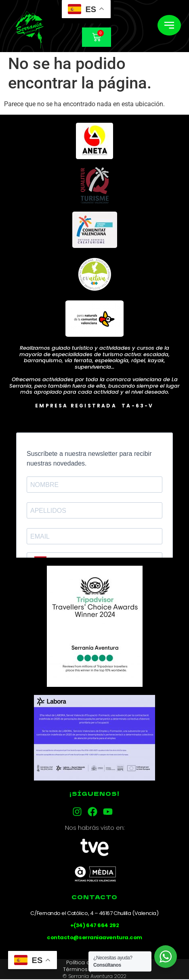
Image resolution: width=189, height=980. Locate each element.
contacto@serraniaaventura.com (94, 937)
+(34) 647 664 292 (94, 925)
